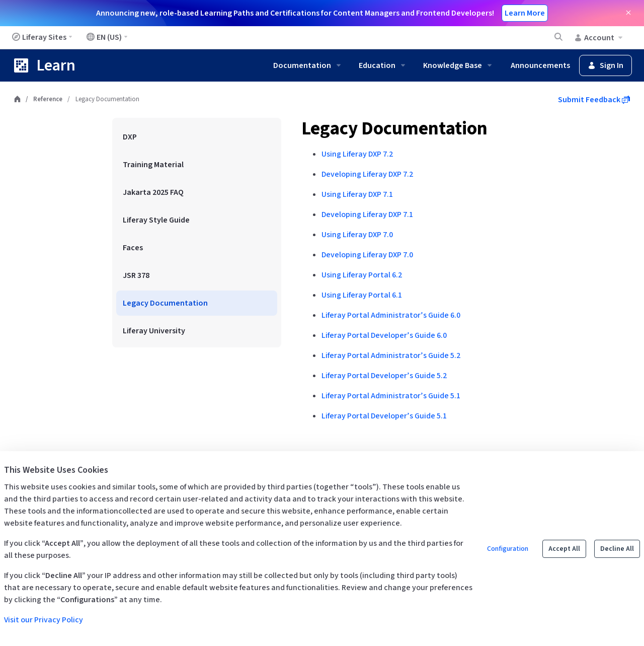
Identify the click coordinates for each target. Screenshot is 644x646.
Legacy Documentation (394, 129)
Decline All (617, 549)
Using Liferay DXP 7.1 (357, 194)
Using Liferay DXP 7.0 (357, 235)
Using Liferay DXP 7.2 (357, 154)
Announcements (540, 65)
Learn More (525, 13)
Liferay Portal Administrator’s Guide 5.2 (391, 355)
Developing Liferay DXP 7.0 (367, 255)
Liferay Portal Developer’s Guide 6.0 (384, 335)
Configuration (508, 549)
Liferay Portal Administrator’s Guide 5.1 (391, 396)
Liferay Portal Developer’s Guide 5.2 (384, 376)
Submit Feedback (594, 100)
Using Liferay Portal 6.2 (362, 275)
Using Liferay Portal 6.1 (362, 295)
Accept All (564, 549)
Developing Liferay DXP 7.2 (367, 174)
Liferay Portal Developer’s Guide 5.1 (384, 416)
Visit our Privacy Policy (44, 620)
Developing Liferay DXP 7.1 (367, 214)
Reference (48, 99)
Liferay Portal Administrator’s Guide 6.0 (391, 315)
